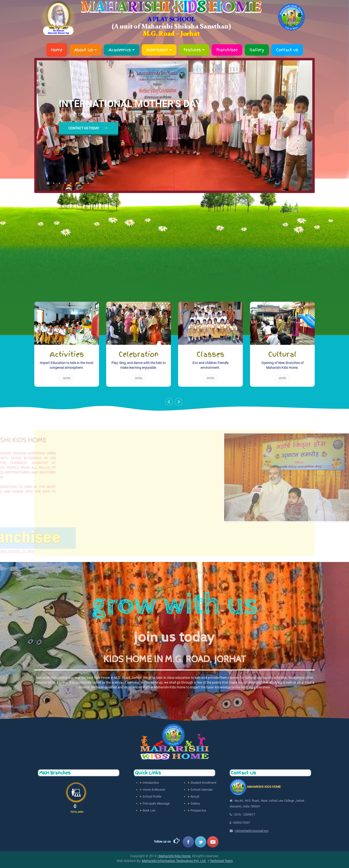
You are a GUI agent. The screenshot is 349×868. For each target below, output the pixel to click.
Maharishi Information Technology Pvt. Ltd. (174, 861)
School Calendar (202, 790)
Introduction (151, 783)
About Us (85, 50)
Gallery (257, 50)
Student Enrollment (203, 783)
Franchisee (227, 50)
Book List (149, 810)
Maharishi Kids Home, (174, 856)
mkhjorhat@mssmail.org (252, 831)
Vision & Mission (154, 790)
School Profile (152, 797)
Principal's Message (156, 803)
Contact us (287, 50)
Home (57, 50)
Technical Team (221, 861)
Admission (159, 50)
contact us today (84, 128)
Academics (122, 50)
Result (195, 797)
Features (194, 50)
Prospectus (198, 810)
